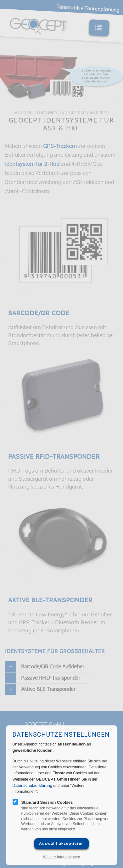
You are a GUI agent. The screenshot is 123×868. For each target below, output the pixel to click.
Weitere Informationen (62, 857)
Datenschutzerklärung (32, 785)
